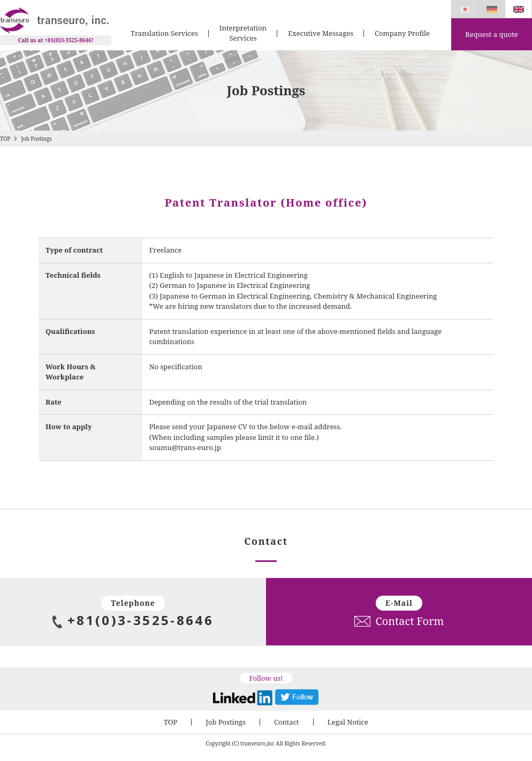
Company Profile (402, 33)
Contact (287, 722)
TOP (5, 139)
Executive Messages (321, 33)
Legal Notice (348, 722)
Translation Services (164, 33)
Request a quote (491, 34)
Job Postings (226, 722)
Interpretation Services (243, 33)
